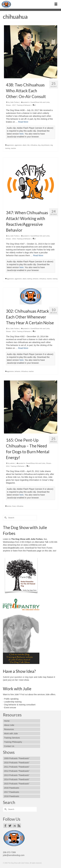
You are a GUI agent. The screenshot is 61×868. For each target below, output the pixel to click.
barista (9, 506)
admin (12, 463)
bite (28, 145)
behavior (36, 279)
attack (24, 145)
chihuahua (34, 145)
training (55, 279)
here (21, 134)
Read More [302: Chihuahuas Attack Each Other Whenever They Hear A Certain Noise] (23, 348)
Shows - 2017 (11, 105)
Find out (24, 694)
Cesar (14, 506)
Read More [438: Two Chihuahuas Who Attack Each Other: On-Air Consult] (23, 122)
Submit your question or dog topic (18, 677)
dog (39, 145)
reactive (13, 148)
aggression (10, 145)
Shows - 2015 (11, 239)
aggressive (18, 145)
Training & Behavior (24, 105)
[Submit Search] (5, 518)
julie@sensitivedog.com (14, 855)
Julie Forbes (15, 102)
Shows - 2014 (11, 331)
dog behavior (45, 145)
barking (30, 279)
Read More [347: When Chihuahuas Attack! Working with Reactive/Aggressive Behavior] (38, 255)
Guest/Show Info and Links (40, 102)
